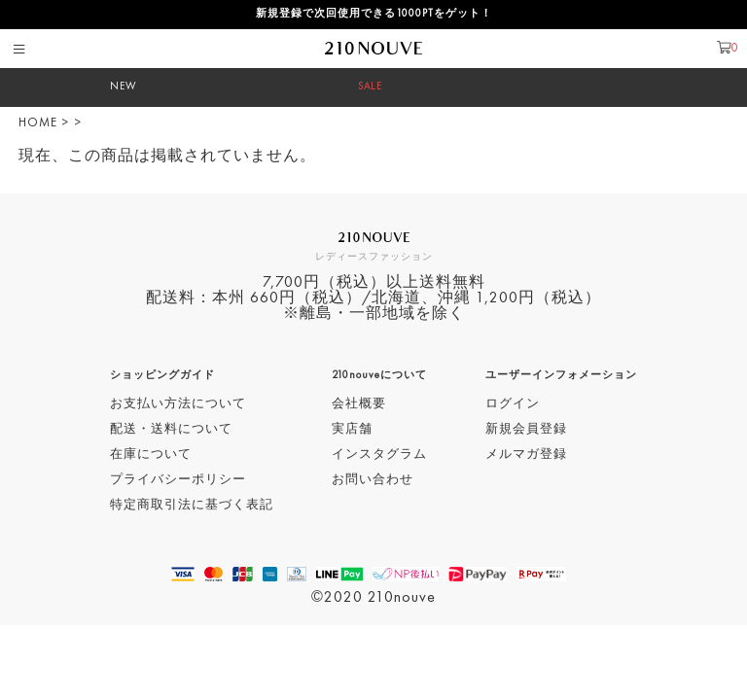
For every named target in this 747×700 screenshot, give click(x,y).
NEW (124, 87)
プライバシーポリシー (178, 480)
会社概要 (359, 404)
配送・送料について (171, 429)
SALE (370, 87)
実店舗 (352, 429)
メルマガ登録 (526, 455)
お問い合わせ (373, 480)
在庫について (151, 455)
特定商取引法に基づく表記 (192, 505)
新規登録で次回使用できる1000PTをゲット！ (374, 14)
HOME (38, 123)
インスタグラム (379, 455)
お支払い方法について (178, 404)
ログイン (513, 404)
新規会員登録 (526, 429)
